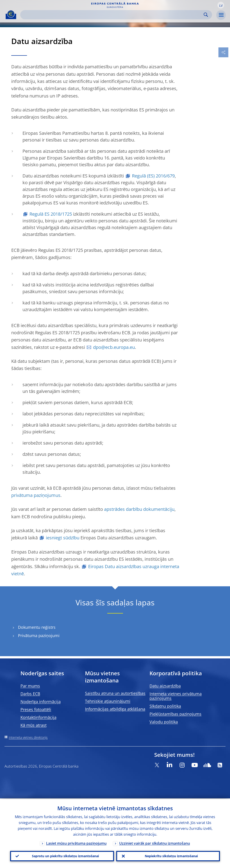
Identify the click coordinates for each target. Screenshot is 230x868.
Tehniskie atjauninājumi (108, 701)
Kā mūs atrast (33, 725)
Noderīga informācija (41, 702)
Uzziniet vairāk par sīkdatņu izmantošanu (155, 843)
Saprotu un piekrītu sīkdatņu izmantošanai (65, 856)
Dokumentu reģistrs (37, 627)
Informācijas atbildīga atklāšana (115, 709)
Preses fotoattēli (36, 709)
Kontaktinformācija (38, 717)
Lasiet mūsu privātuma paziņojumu (76, 843)
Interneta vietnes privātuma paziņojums (176, 696)
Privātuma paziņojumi (39, 636)
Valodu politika (164, 722)
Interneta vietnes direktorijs (28, 737)
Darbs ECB (30, 694)
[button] (221, 5)
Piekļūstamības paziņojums (175, 714)
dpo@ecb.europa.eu (114, 347)
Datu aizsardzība (165, 686)
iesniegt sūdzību (63, 538)
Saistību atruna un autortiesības (115, 693)
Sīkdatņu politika (165, 706)
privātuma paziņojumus (36, 495)
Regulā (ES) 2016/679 (153, 176)
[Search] (113, 15)
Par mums (30, 686)
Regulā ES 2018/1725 (51, 214)
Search (206, 15)
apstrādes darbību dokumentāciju (139, 509)
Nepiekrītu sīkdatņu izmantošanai (171, 856)
